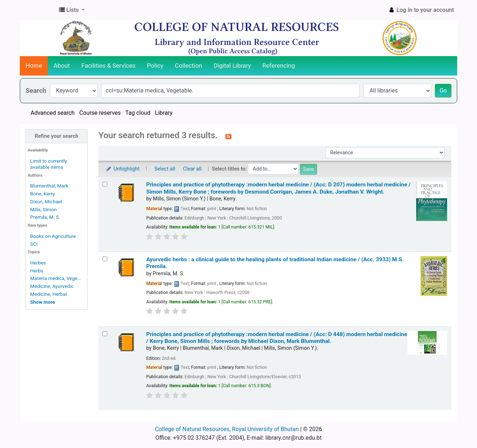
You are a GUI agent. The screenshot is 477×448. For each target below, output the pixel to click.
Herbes (38, 263)
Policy (155, 65)
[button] (72, 10)
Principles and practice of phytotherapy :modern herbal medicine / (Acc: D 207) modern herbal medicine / (278, 188)
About (62, 65)
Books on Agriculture (53, 236)
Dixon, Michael (46, 202)
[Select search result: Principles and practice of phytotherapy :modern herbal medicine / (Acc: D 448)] (105, 334)
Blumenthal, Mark (49, 186)
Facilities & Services (108, 65)
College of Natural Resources (192, 429)
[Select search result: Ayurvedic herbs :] (105, 259)
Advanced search (53, 113)
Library (164, 113)
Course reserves (100, 113)
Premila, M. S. (45, 217)
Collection (189, 65)
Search (36, 90)
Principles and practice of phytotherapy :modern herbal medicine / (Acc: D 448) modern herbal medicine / (277, 338)
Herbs (37, 271)
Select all (165, 169)
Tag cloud (138, 113)
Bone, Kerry (43, 194)
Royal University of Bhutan (265, 429)
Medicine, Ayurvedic (52, 286)
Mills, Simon (44, 209)
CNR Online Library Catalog (38, 10)
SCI (34, 244)
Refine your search (57, 136)
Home (34, 65)
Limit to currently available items (49, 164)
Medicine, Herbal (49, 294)
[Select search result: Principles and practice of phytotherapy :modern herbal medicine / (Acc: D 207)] (105, 184)
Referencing (279, 65)
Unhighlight (123, 169)
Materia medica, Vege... (56, 278)
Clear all (192, 169)
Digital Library (233, 65)
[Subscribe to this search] (228, 136)
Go (443, 90)
